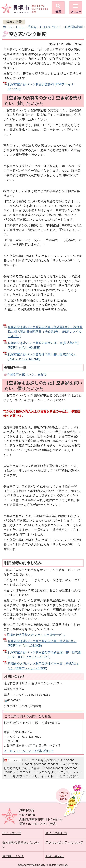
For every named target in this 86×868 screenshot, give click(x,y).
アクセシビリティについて (64, 842)
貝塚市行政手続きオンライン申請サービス (36, 635)
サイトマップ (12, 833)
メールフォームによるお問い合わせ (28, 751)
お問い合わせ (55, 856)
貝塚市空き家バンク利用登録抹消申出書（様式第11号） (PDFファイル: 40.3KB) (43, 666)
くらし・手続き (26, 27)
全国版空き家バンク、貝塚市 (27, 374)
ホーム (7, 27)
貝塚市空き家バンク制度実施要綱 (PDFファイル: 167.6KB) (41, 87)
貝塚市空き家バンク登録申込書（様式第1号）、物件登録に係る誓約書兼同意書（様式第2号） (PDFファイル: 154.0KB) (45, 332)
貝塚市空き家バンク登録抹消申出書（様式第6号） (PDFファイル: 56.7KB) (42, 357)
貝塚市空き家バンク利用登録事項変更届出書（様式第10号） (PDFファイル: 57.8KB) (44, 655)
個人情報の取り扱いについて (21, 845)
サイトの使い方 (56, 833)
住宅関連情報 (74, 27)
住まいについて (51, 27)
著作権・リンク (13, 856)
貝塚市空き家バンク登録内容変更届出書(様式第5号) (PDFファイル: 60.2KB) (43, 345)
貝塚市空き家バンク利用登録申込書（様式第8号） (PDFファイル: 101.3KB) (42, 643)
